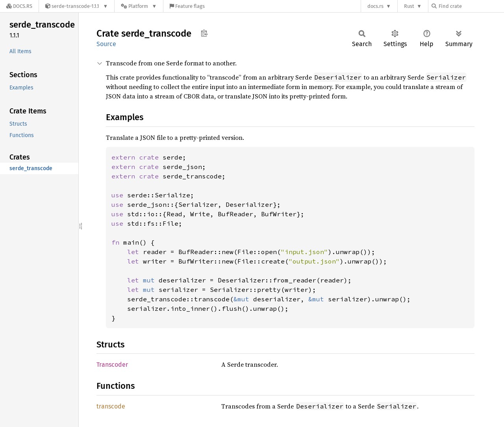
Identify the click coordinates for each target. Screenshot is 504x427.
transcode (111, 406)
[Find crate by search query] (471, 6)
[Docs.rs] (19, 6)
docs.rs (375, 6)
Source (106, 44)
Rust (409, 6)
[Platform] (139, 6)
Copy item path (204, 33)
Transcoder (112, 365)
